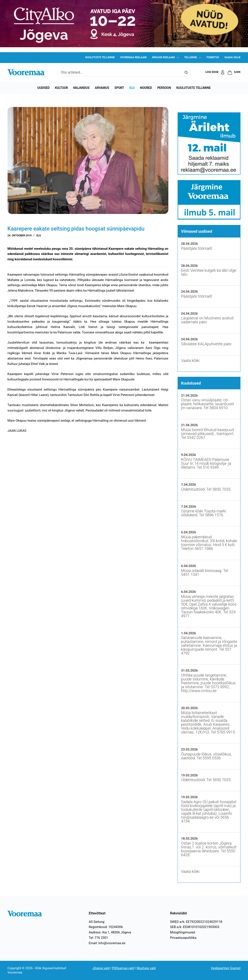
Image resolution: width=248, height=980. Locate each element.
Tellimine (193, 58)
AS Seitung (97, 922)
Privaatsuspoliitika (183, 938)
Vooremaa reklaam (133, 57)
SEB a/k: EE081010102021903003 (195, 927)
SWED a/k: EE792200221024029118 (196, 922)
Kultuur (61, 88)
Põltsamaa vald (123, 968)
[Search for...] (120, 72)
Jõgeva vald (101, 968)
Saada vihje (232, 57)
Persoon (164, 88)
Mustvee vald (146, 968)
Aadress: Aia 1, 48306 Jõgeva (110, 932)
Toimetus (213, 57)
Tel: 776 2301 (98, 938)
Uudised (43, 88)
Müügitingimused (183, 932)
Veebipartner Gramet (226, 968)
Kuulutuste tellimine (100, 57)
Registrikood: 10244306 (106, 927)
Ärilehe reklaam (166, 58)
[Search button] (186, 72)
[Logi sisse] (215, 72)
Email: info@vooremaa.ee (107, 943)
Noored (146, 88)
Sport (119, 88)
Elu (132, 88)
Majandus (81, 88)
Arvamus (102, 88)
